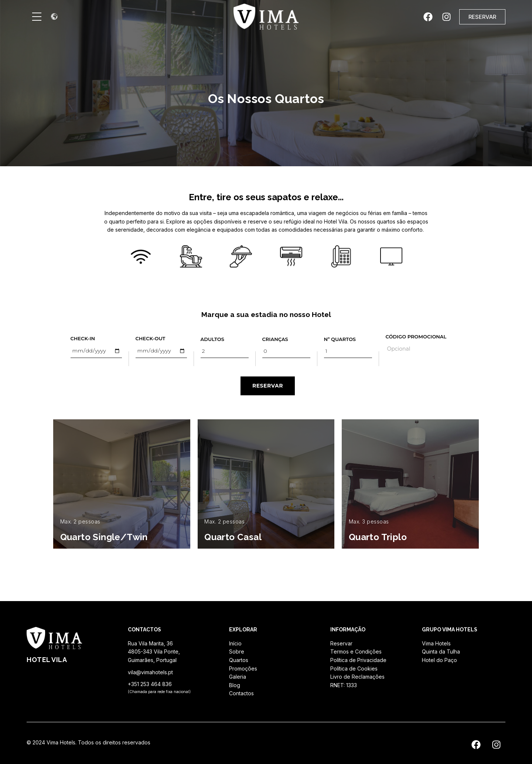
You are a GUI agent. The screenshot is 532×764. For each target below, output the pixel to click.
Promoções (243, 668)
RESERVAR (268, 386)
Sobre (237, 652)
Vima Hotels (436, 643)
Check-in (83, 338)
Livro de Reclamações (357, 677)
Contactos (241, 693)
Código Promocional (416, 337)
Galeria (238, 677)
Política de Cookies (354, 668)
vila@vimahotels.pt (150, 672)
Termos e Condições (356, 652)
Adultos (212, 339)
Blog (235, 685)
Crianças (275, 339)
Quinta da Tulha (441, 652)
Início (235, 643)
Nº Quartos (340, 339)
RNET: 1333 (344, 685)
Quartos (239, 660)
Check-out (151, 338)
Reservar (341, 643)
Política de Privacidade (358, 660)
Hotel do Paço (439, 660)
